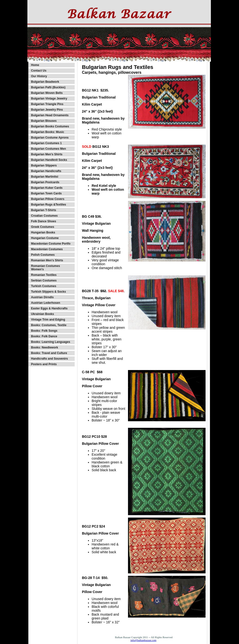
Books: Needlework (44, 347)
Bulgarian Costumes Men (48, 149)
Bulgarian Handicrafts (46, 171)
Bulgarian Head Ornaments (50, 115)
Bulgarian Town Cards (46, 193)
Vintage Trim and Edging (48, 320)
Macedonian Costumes (47, 249)
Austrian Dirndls (42, 297)
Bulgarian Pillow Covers (48, 199)
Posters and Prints (44, 364)
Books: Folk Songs (44, 331)
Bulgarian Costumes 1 (46, 143)
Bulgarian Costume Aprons (50, 138)
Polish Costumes (43, 255)
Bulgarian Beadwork (45, 82)
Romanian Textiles (44, 275)
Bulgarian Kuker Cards (47, 188)
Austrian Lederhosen (46, 303)
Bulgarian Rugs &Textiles (48, 205)
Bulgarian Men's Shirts (47, 154)
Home (35, 65)
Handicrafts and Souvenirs (49, 359)
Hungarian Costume (45, 238)
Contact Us (39, 71)
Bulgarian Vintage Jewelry (49, 99)
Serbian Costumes (44, 281)
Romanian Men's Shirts (47, 260)
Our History (39, 76)
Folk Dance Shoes (44, 221)
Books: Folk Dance (44, 336)
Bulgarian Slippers (44, 165)
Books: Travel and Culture (49, 353)
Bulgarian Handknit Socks (49, 160)
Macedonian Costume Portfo (51, 244)
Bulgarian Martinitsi (45, 177)
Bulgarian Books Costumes (50, 126)
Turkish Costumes (44, 286)
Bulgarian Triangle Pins (47, 104)
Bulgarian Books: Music (48, 132)
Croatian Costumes (44, 216)
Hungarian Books (43, 232)
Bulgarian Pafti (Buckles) (48, 87)
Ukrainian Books (43, 314)
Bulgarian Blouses (44, 121)
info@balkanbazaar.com (143, 640)
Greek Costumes (43, 227)
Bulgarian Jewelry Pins (47, 110)
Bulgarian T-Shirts (44, 210)
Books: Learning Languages (51, 342)
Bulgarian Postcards (45, 182)
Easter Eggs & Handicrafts (49, 308)
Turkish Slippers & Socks (48, 292)
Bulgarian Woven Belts (47, 93)
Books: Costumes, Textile (49, 325)
